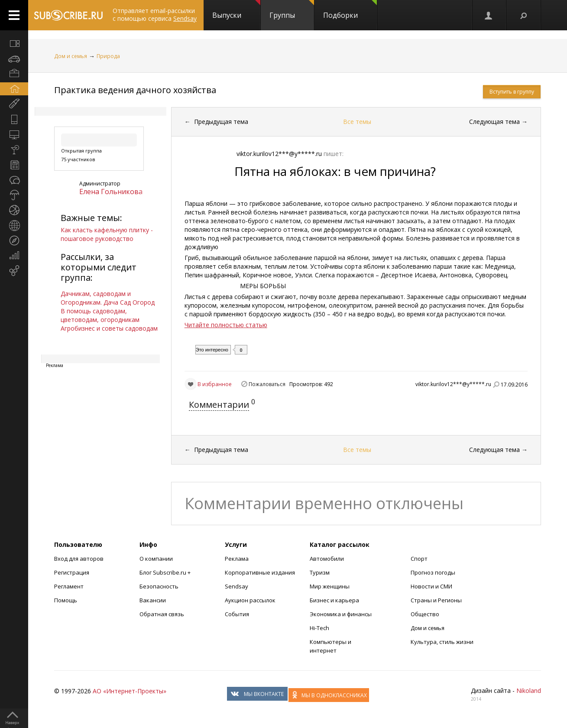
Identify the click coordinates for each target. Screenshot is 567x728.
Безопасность (159, 586)
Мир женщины (330, 586)
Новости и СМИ (431, 586)
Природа (108, 56)
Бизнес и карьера (334, 600)
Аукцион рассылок (250, 600)
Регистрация (72, 572)
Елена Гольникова (111, 192)
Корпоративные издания (260, 572)
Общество (425, 614)
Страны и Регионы (436, 600)
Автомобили (327, 559)
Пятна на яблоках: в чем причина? (335, 171)
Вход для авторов (79, 559)
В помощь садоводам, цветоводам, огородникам (100, 315)
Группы (292, 10)
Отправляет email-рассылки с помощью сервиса (155, 15)
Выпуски (236, 10)
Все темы (357, 122)
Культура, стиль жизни (442, 642)
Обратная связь (162, 614)
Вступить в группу (512, 92)
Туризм (320, 572)
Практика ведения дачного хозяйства (135, 90)
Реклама (237, 559)
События (237, 614)
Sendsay (237, 586)
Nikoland (529, 691)
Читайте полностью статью (226, 325)
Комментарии (219, 405)
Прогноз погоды (433, 572)
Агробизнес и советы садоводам (109, 328)
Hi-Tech (319, 628)
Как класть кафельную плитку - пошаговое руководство (107, 234)
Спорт (419, 559)
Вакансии (153, 600)
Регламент (69, 586)
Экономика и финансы (341, 614)
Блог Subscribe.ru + (166, 572)
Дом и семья (71, 56)
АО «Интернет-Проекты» (130, 691)
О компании (156, 559)
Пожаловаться (267, 384)
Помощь (66, 600)
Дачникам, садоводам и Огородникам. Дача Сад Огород (108, 298)
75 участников (78, 159)
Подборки (350, 10)
